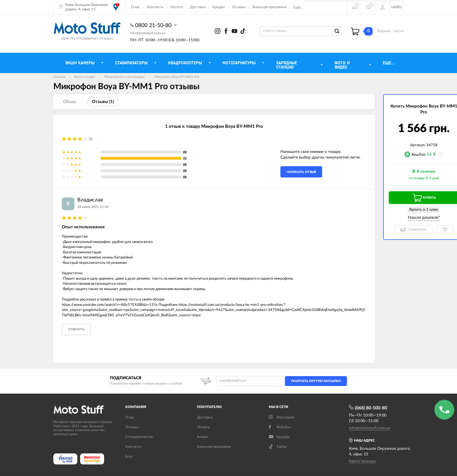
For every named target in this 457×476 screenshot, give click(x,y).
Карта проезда (362, 461)
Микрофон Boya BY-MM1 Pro (177, 77)
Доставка (198, 7)
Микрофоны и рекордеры (125, 77)
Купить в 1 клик (424, 210)
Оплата (177, 7)
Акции (202, 437)
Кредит (219, 7)
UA (394, 7)
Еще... (298, 7)
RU (399, 7)
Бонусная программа (269, 7)
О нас (135, 7)
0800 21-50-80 (154, 25)
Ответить (76, 329)
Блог (129, 457)
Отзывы (239, 7)
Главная (59, 77)
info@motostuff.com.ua (148, 33)
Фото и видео (85, 77)
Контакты (155, 7)
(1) (91, 139)
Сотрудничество (139, 437)
